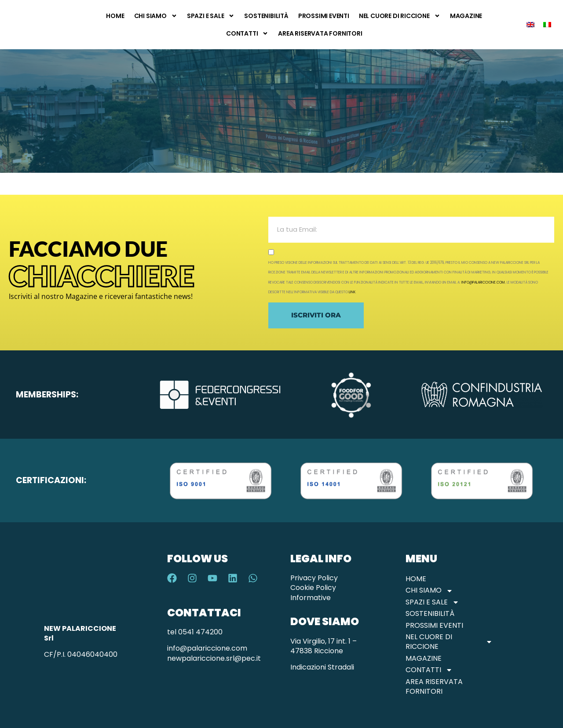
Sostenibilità (266, 16)
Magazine (466, 16)
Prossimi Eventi (324, 16)
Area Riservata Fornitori (320, 33)
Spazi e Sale (211, 16)
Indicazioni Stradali (322, 667)
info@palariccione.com (483, 282)
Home (115, 16)
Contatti (247, 33)
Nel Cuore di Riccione (400, 16)
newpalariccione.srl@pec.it (214, 658)
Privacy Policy (314, 578)
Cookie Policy (313, 588)
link (352, 292)
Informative (311, 598)
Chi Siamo (156, 16)
